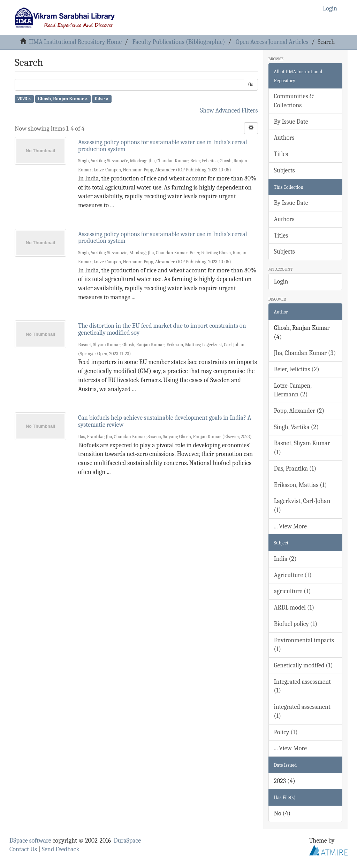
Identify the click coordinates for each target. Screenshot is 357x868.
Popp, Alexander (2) (299, 411)
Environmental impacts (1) (304, 645)
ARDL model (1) (294, 608)
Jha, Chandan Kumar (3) (305, 353)
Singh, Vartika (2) (296, 427)
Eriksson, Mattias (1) (301, 485)
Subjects (284, 170)
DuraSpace (127, 841)
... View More (291, 526)
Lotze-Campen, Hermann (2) (293, 390)
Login (281, 282)
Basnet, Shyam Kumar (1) (302, 448)
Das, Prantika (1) (295, 469)
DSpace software (30, 841)
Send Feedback (61, 849)
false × (102, 99)
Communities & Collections (294, 101)
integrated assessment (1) (302, 711)
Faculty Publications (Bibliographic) (179, 42)
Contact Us (23, 849)
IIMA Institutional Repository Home (75, 42)
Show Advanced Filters (229, 111)
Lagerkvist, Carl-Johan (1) (302, 506)
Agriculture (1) (293, 575)
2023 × (24, 99)
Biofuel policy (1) (296, 624)
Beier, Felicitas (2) (297, 369)
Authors (284, 138)
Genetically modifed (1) (303, 665)
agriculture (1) (293, 591)
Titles (281, 154)
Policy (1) (286, 732)
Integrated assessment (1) (302, 686)
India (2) (285, 559)
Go (251, 84)
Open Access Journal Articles (272, 42)
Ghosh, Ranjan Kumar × (63, 99)
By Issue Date (291, 122)
